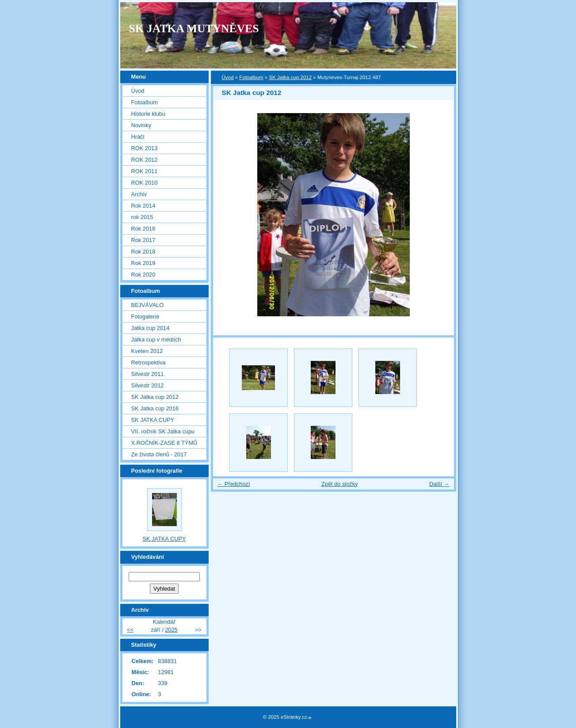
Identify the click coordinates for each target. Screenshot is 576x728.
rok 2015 (142, 217)
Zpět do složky (340, 484)
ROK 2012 (145, 160)
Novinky (141, 125)
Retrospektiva (149, 362)
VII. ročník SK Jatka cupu (163, 431)
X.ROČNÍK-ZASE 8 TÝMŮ (164, 443)
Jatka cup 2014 (151, 328)
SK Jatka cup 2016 (155, 408)
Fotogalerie (145, 317)
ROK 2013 (145, 148)
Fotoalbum (251, 77)
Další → (439, 484)
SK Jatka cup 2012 (290, 77)
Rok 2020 (143, 275)
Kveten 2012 (147, 351)
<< (130, 630)
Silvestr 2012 (148, 385)
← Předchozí (234, 484)
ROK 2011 (145, 171)
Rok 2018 (143, 252)
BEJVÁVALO (148, 305)
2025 (171, 630)
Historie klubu (149, 114)
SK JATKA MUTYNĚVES (194, 28)
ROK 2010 (145, 183)
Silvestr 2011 (148, 374)
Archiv (139, 194)
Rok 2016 (143, 229)
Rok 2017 (143, 240)
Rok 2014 (143, 206)
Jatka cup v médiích (156, 339)
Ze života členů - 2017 (159, 454)
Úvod (228, 77)
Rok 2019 (143, 263)
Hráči (138, 137)
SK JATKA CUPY (153, 420)
